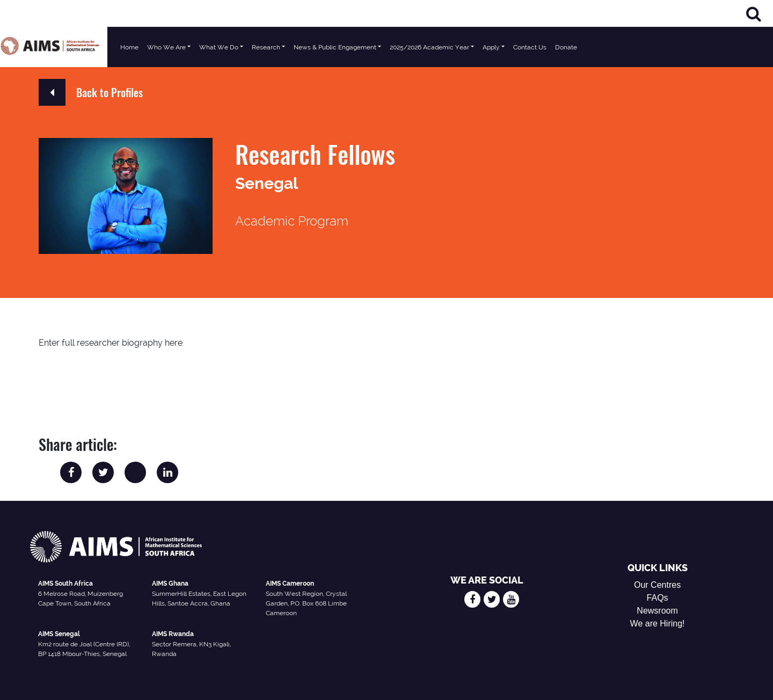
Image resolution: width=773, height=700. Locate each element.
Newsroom (657, 611)
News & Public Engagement (335, 47)
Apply (491, 47)
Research (266, 47)
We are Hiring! (658, 624)
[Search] (754, 14)
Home (129, 47)
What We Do (219, 47)
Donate (566, 47)
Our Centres (657, 585)
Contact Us (530, 47)
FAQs (658, 598)
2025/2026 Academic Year (429, 47)
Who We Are (166, 47)
